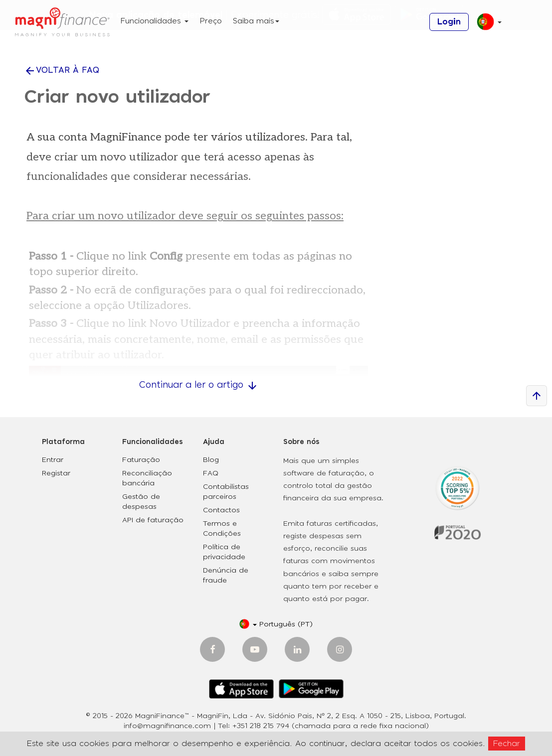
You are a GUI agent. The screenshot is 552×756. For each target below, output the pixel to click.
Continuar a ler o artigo (199, 385)
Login (449, 22)
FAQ (211, 473)
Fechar (507, 744)
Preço (211, 21)
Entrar (53, 460)
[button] (485, 26)
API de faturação (153, 520)
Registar (56, 473)
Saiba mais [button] (256, 21)
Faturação (141, 460)
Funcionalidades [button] (154, 21)
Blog (211, 460)
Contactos (221, 510)
